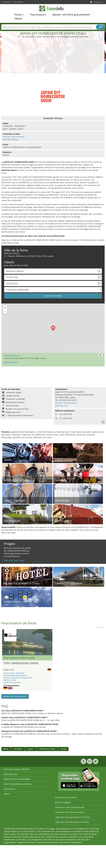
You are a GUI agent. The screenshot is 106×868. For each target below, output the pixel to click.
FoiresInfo (53, 9)
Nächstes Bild (51, 642)
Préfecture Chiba (47, 749)
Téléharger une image (14, 560)
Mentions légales (63, 802)
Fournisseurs (38, 15)
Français (98, 2)
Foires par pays (11, 774)
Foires (19, 15)
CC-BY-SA (102, 352)
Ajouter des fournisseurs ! (15, 696)
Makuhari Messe (12, 355)
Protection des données (66, 797)
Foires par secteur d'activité (16, 769)
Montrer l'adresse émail (14, 137)
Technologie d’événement (15, 675)
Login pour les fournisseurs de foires (72, 822)
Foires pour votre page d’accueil (70, 807)
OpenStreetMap (88, 352)
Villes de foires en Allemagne (17, 779)
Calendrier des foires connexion (70, 812)
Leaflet (74, 352)
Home (6, 749)
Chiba (64, 749)
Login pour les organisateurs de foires (73, 817)
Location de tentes (12, 682)
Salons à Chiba (11, 362)
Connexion (6, 2)
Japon (31, 749)
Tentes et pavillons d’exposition (18, 678)
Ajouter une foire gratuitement (71, 15)
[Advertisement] (53, 59)
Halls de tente (10, 680)
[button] (53, 328)
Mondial (18, 749)
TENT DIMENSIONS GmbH (21, 663)
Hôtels (18, 19)
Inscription (18, 2)
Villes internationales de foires (18, 784)
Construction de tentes (14, 673)
